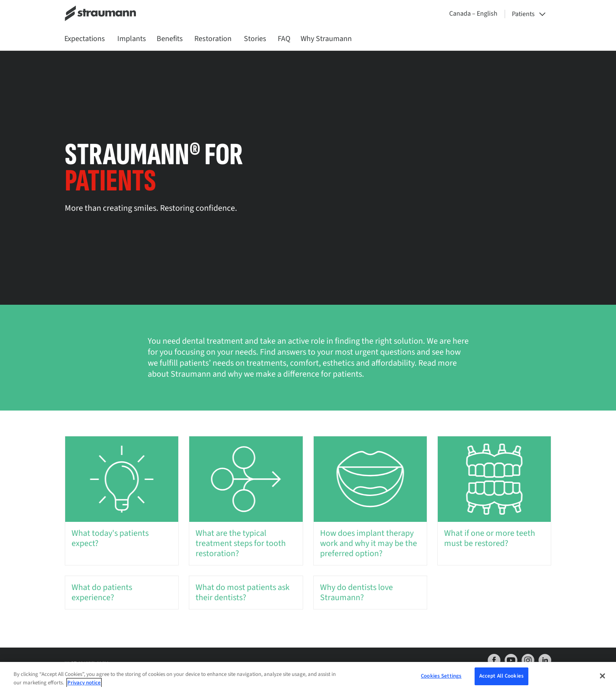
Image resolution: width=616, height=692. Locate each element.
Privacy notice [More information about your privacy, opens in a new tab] (84, 683)
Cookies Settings (441, 676)
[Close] (602, 676)
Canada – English (473, 14)
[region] (308, 677)
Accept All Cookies (501, 676)
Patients (523, 14)
